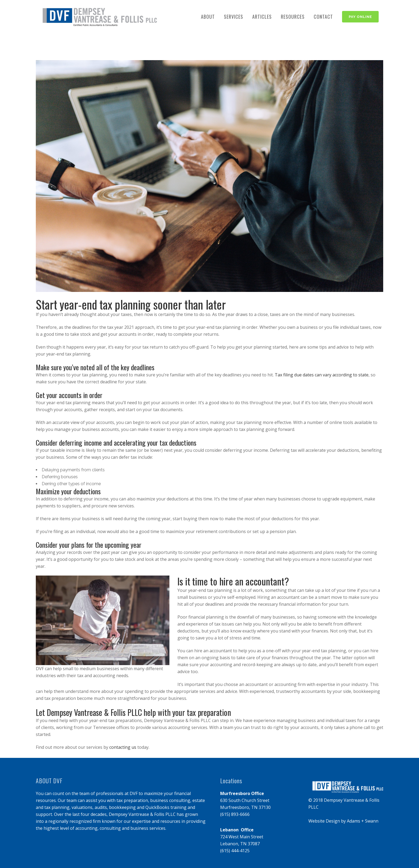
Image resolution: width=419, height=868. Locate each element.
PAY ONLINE (360, 17)
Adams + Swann (363, 821)
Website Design (324, 821)
